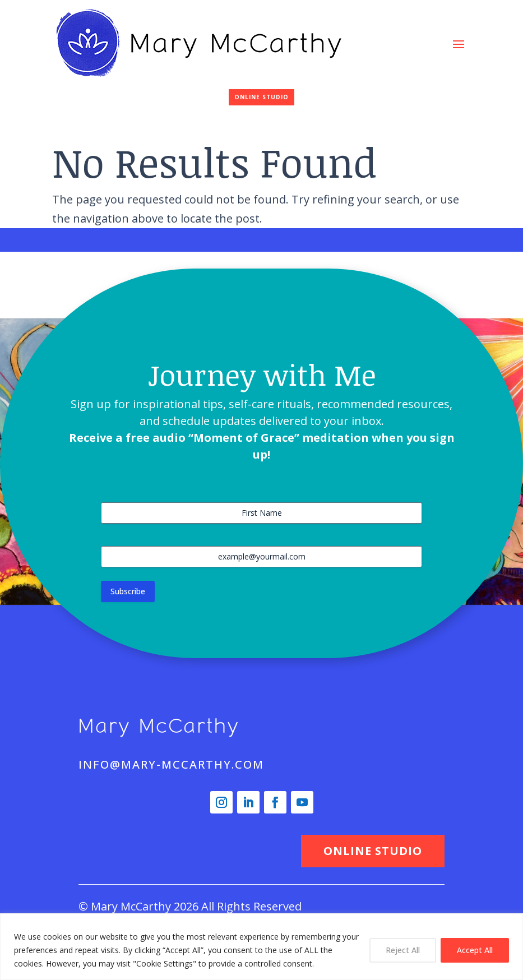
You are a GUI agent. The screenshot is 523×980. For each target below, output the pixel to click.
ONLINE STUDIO (261, 97)
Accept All (475, 950)
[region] (261, 947)
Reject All (403, 950)
